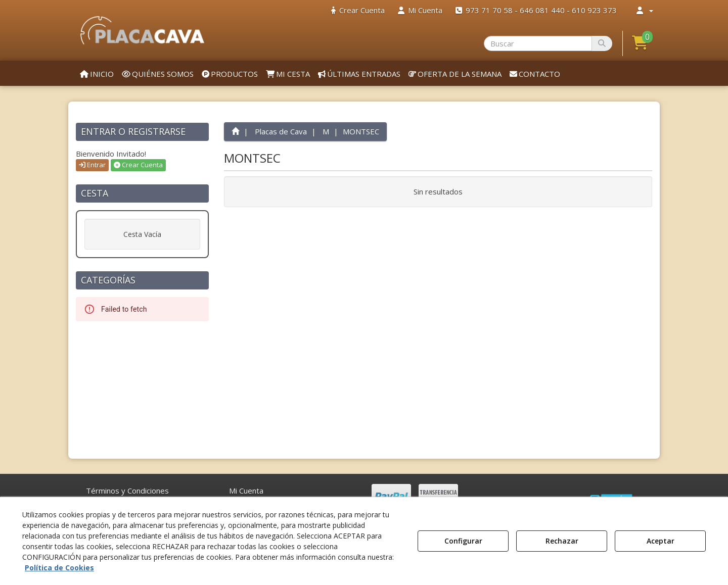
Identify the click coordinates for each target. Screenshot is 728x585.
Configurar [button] (463, 541)
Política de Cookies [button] (59, 568)
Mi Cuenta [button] (246, 491)
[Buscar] (602, 43)
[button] (142, 30)
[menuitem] (358, 10)
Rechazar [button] (562, 541)
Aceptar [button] (661, 541)
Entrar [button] (92, 165)
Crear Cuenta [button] (138, 165)
